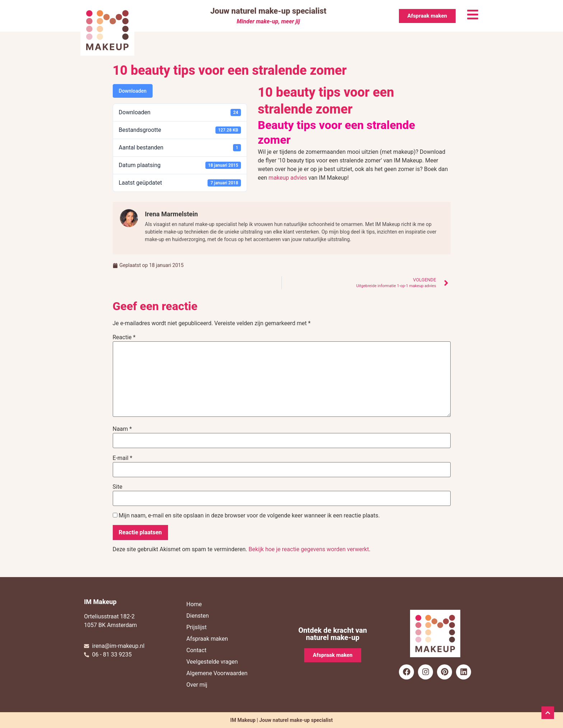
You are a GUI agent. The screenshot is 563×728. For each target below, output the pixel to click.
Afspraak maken (207, 639)
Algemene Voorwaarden (217, 673)
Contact (196, 650)
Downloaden (133, 91)
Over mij (197, 685)
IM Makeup (100, 602)
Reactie (124, 337)
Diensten (198, 616)
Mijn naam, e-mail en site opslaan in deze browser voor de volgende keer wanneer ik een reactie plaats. (249, 516)
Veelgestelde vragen (212, 662)
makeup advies (288, 178)
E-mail (123, 458)
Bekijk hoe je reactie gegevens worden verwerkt (309, 549)
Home (194, 604)
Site (118, 487)
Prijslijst (197, 627)
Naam (122, 429)
